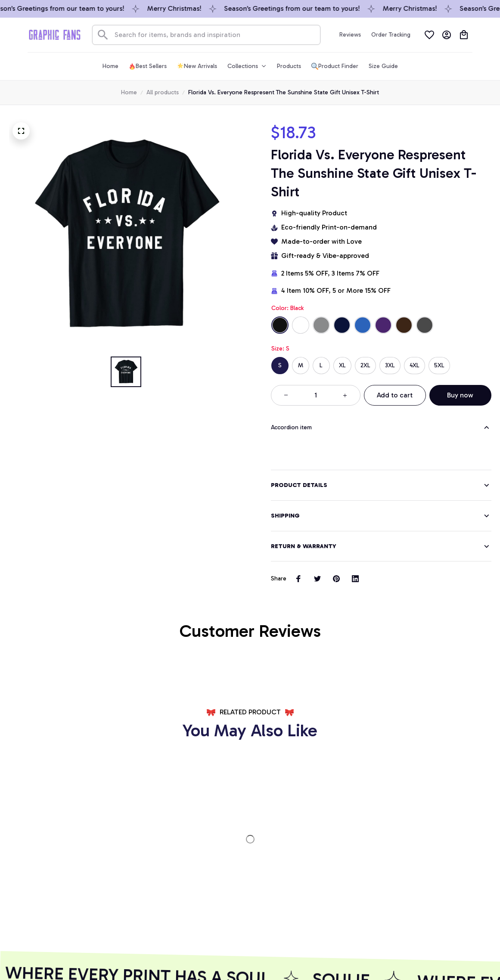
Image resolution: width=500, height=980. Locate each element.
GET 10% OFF (186, 921)
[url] (59, 869)
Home (129, 92)
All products (163, 92)
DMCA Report (28, 957)
